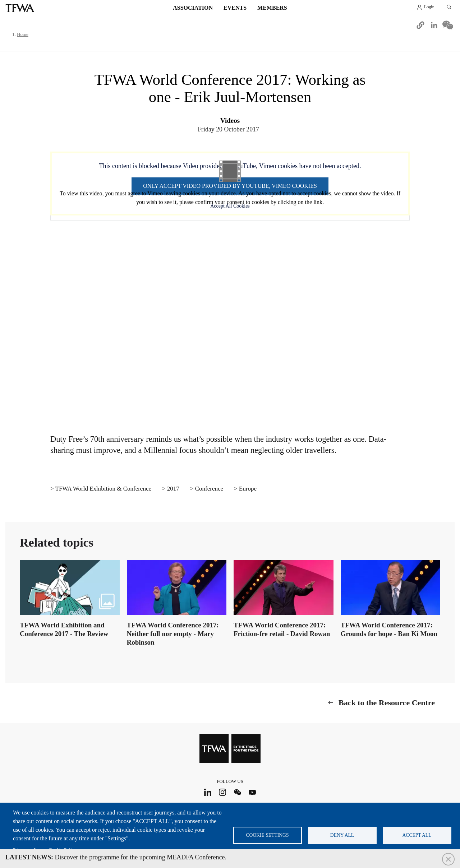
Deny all (342, 835)
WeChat (237, 792)
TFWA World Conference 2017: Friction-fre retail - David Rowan (282, 629)
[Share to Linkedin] (434, 25)
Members (272, 8)
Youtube (252, 792)
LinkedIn (208, 792)
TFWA (20, 8)
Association (193, 8)
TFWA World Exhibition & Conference (103, 489)
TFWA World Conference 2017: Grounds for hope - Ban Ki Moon (389, 629)
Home (23, 34)
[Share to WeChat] (448, 25)
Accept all (417, 835)
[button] (420, 25)
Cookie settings (268, 835)
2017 (173, 489)
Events (235, 8)
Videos (230, 120)
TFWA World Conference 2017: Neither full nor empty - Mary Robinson (173, 634)
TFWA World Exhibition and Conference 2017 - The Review (64, 629)
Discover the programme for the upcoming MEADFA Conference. (116, 857)
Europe (248, 489)
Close (448, 859)
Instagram (223, 792)
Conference (209, 489)
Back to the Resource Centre (387, 703)
